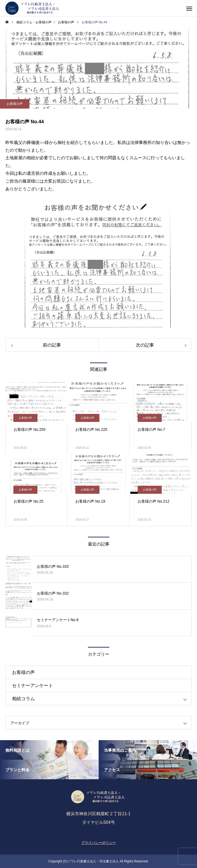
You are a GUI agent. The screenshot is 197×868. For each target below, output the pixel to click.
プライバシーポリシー (99, 843)
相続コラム (23, 699)
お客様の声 (15, 104)
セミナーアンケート (32, 686)
